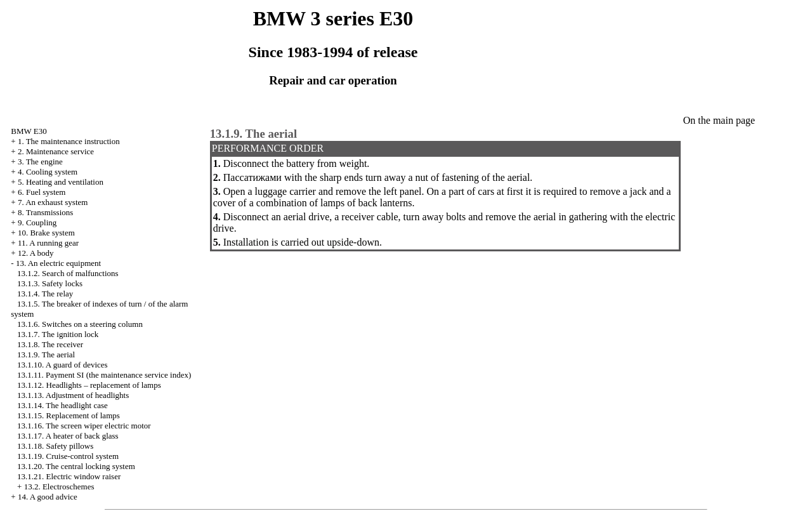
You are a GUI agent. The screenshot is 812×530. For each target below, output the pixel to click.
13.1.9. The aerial (46, 354)
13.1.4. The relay (45, 294)
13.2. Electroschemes (59, 487)
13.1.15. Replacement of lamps (69, 415)
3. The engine (40, 162)
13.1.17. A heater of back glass (68, 436)
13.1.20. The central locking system (76, 466)
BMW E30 (29, 131)
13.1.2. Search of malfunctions (68, 273)
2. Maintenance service (56, 151)
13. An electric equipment (58, 263)
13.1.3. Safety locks (50, 283)
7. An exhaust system (53, 202)
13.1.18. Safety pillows (55, 446)
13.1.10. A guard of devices (62, 365)
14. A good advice (48, 497)
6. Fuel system (42, 192)
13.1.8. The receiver (50, 344)
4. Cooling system (48, 172)
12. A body (36, 253)
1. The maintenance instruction (69, 141)
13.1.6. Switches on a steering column (80, 324)
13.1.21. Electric (69, 476)
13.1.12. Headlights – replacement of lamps (89, 385)
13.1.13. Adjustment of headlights (73, 395)
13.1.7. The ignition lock (58, 334)
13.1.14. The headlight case (62, 405)
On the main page (719, 120)
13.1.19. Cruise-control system (68, 456)
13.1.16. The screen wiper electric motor (84, 426)
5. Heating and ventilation (61, 182)
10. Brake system (46, 233)
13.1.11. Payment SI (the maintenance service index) (104, 375)
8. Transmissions (45, 212)
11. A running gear (48, 243)
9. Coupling (37, 222)
